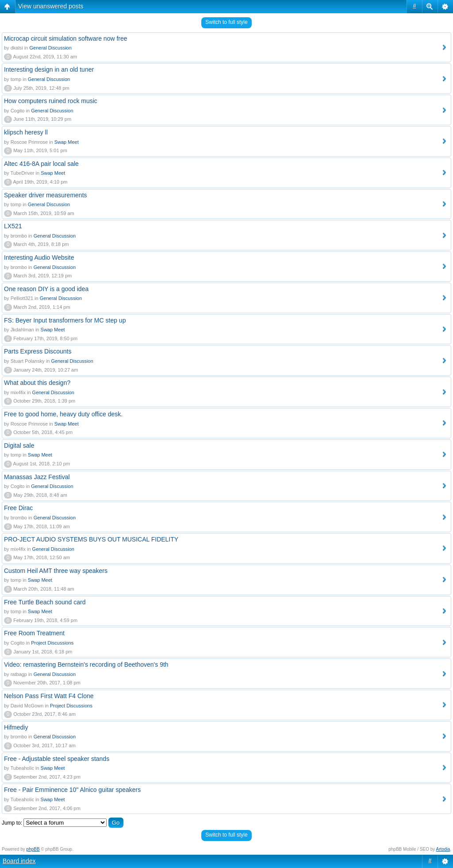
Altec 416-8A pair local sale (41, 164)
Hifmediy (16, 727)
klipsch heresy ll (26, 132)
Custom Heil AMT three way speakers (56, 571)
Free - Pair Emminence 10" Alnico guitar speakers (72, 790)
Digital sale (19, 446)
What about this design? (37, 383)
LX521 (13, 226)
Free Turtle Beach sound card (45, 602)
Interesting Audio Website (39, 257)
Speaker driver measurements (46, 195)
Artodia (443, 849)
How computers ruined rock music (51, 101)
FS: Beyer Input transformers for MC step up (65, 320)
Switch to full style (226, 22)
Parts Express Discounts (38, 351)
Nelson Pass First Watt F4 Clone (49, 696)
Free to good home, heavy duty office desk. (63, 414)
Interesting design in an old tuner (49, 69)
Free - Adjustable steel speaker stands (57, 759)
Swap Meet (67, 142)
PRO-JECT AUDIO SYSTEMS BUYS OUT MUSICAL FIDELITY (91, 539)
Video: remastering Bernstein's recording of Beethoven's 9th (86, 664)
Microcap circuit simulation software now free (66, 38)
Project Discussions (52, 643)
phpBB (33, 849)
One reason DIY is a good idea (46, 289)
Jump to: (12, 823)
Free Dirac (18, 508)
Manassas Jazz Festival (37, 477)
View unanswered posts (51, 6)
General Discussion (50, 48)
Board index (19, 861)
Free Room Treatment (34, 633)
